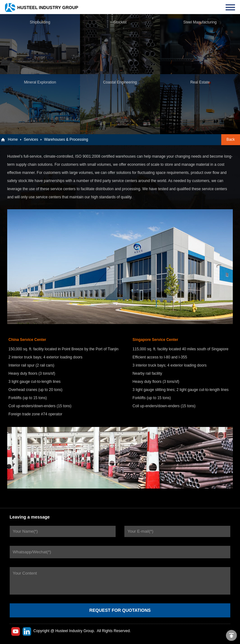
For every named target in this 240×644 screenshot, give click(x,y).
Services (31, 139)
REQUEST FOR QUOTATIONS (120, 610)
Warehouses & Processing (66, 139)
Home (13, 139)
